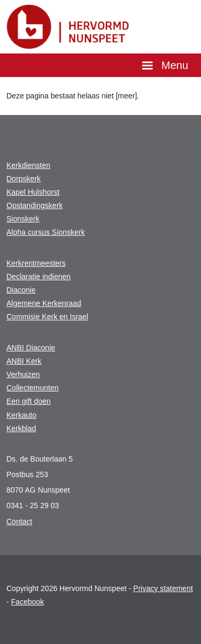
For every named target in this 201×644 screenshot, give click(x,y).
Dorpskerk (24, 179)
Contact (19, 522)
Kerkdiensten (28, 165)
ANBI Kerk (24, 361)
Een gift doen (29, 401)
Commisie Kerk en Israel (47, 317)
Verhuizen (23, 374)
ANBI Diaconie (31, 348)
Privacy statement (163, 588)
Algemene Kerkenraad (44, 303)
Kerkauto (21, 415)
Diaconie (21, 290)
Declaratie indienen (39, 277)
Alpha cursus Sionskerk (46, 232)
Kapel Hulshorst (33, 192)
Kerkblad (21, 428)
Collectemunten (32, 388)
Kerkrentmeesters (36, 263)
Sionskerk (23, 219)
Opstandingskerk (35, 205)
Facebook (28, 602)
